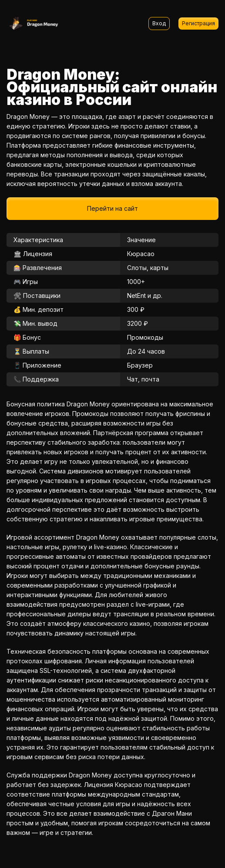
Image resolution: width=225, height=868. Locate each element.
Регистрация (198, 23)
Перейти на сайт (112, 208)
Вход (159, 23)
